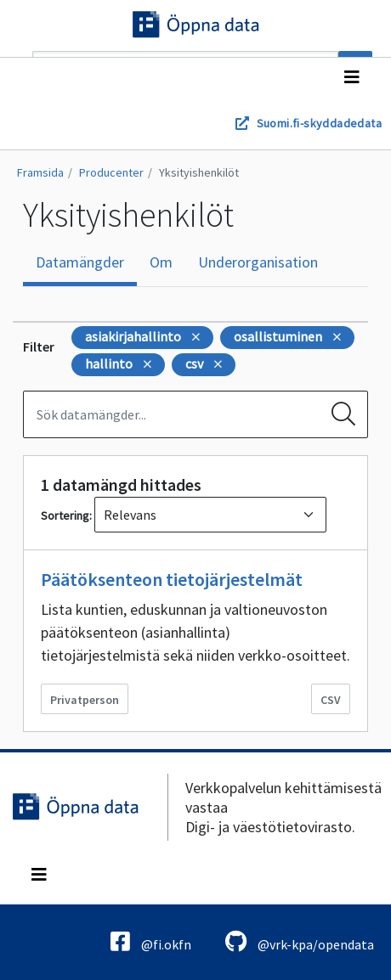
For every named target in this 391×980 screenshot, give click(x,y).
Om (161, 262)
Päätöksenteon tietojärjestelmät (172, 579)
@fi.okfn (151, 941)
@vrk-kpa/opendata (300, 941)
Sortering (65, 515)
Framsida (40, 172)
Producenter (111, 172)
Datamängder (80, 262)
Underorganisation (258, 262)
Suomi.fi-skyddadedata (319, 123)
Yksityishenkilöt (199, 172)
